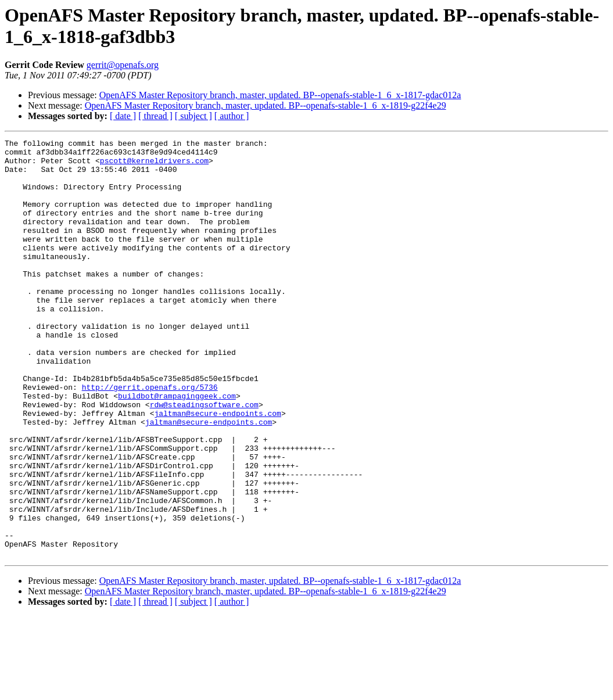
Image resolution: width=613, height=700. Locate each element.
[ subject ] (193, 116)
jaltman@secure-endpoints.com (217, 469)
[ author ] (232, 116)
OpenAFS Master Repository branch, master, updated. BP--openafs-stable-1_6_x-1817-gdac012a (280, 95)
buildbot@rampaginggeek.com (177, 448)
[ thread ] (155, 116)
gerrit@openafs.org (123, 65)
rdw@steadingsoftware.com (204, 458)
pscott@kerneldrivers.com (154, 166)
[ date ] (123, 116)
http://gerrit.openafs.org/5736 (150, 437)
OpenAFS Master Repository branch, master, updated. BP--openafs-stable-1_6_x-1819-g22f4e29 (266, 105)
